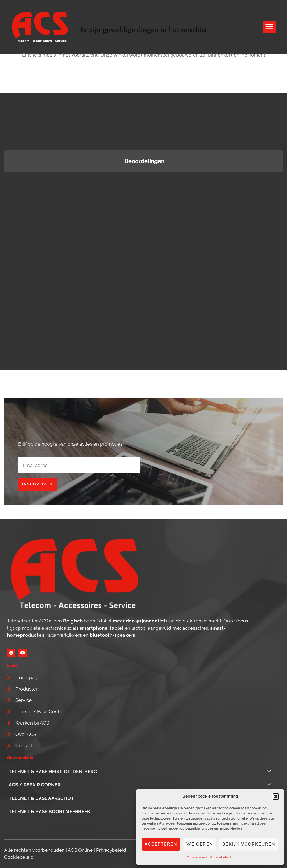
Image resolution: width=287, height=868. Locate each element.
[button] (276, 797)
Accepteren (161, 844)
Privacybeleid (220, 857)
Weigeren (200, 844)
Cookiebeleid (197, 857)
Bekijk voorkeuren (249, 844)
